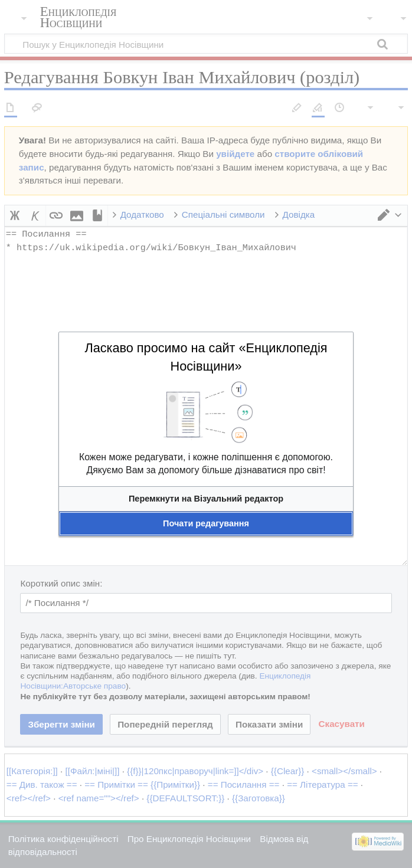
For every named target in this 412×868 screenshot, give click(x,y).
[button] (206, 499)
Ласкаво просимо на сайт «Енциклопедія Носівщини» (206, 357)
